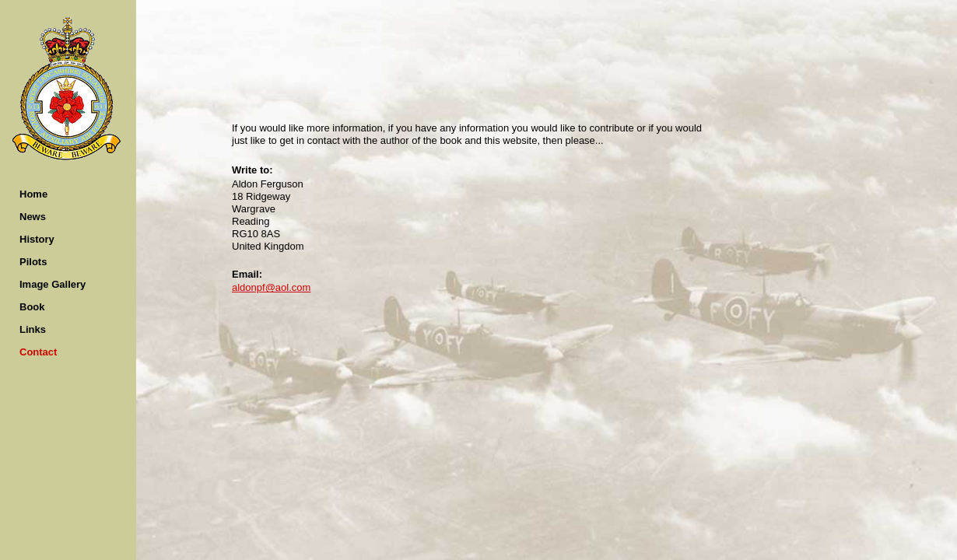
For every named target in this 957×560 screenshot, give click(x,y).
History (37, 239)
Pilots (33, 262)
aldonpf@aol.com (271, 287)
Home (33, 194)
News (33, 217)
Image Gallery (53, 284)
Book (32, 307)
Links (33, 329)
